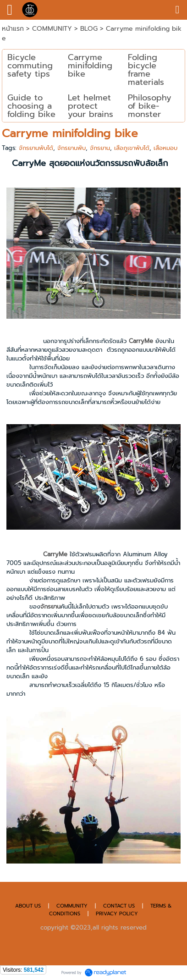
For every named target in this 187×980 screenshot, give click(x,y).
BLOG (89, 29)
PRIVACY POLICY (117, 914)
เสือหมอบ (165, 148)
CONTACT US (120, 906)
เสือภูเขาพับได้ (132, 148)
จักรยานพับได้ (36, 148)
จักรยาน (100, 148)
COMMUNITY (53, 29)
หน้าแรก (13, 29)
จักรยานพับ (71, 148)
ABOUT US (28, 906)
